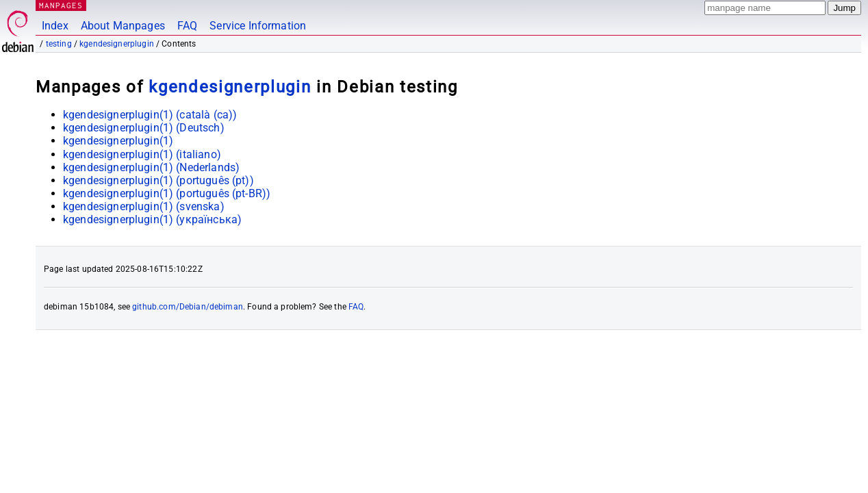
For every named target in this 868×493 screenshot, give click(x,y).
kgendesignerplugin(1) (118, 141)
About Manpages (123, 26)
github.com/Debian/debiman (188, 307)
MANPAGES (61, 5)
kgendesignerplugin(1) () (150, 115)
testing (59, 44)
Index (55, 26)
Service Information (258, 26)
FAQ (187, 26)
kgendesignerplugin (117, 44)
